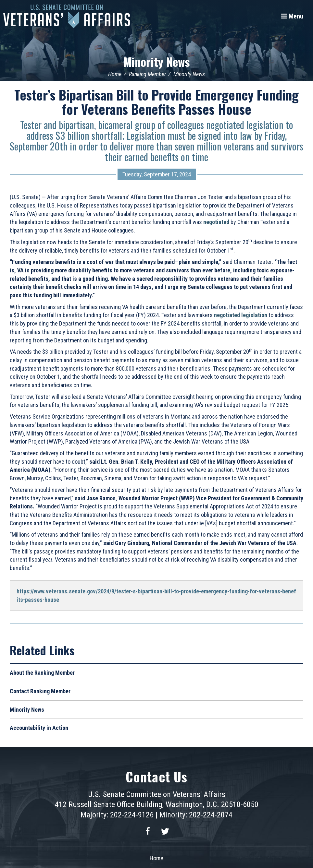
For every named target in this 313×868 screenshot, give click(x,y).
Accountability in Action (39, 728)
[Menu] (292, 16)
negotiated (216, 222)
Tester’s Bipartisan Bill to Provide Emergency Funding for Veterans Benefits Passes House (156, 102)
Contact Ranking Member (40, 691)
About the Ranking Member (42, 673)
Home (115, 74)
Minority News (156, 61)
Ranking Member (147, 74)
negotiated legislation (241, 315)
